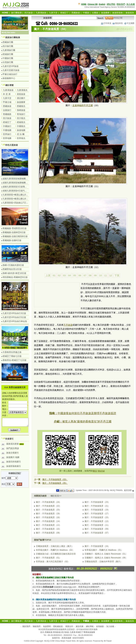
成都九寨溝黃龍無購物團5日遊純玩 (19, 183)
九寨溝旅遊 (41, 13)
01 (54, 275)
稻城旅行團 (8, 54)
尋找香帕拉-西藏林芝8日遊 (15, 277)
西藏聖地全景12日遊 (12, 269)
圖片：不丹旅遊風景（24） (49, 502)
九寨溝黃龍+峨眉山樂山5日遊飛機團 (20, 195)
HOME (84, 4)
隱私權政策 (58, 626)
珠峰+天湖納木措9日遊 (13, 265)
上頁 (48, 275)
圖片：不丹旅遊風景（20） (49, 510)
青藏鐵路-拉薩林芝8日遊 (14, 232)
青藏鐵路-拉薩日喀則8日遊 (15, 236)
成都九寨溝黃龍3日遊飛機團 (16, 187)
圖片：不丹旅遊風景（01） (49, 558)
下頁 (117, 275)
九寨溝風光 (22, 90)
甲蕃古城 (7, 102)
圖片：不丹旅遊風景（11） (97, 525)
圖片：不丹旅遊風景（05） (55, 483)
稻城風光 (21, 122)
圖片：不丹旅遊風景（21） (97, 506)
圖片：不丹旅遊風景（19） (97, 510)
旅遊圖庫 (105, 13)
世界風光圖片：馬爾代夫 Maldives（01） (104, 550)
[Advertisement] (50, 295)
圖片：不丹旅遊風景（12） (49, 525)
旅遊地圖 (21, 130)
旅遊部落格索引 (11, 467)
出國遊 (95, 13)
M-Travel (108, 641)
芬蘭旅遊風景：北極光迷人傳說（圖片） (55, 546)
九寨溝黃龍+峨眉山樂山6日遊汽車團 (20, 199)
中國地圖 (7, 130)
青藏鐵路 (7, 114)
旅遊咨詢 (130, 13)
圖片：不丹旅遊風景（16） (49, 517)
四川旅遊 (29, 13)
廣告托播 (80, 626)
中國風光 (21, 126)
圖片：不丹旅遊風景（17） (97, 514)
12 (111, 275)
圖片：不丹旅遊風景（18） (49, 514)
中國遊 (86, 13)
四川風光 (21, 118)
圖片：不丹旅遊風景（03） (55, 479)
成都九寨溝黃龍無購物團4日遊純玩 (19, 179)
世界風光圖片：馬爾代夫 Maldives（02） (55, 550)
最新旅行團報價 (13, 37)
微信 (95, 471)
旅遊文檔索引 (10, 453)
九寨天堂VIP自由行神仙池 (15, 321)
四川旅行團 (8, 46)
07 (85, 275)
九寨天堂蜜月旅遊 (11, 70)
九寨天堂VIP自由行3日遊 (14, 313)
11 (105, 275)
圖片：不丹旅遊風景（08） (49, 533)
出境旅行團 (8, 62)
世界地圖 (7, 138)
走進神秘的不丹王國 (83, 105)
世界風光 (21, 138)
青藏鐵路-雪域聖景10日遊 (15, 228)
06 (80, 275)
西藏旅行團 (8, 42)
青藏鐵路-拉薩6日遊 (12, 240)
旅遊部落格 (118, 13)
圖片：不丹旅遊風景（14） (49, 521)
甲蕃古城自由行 (10, 74)
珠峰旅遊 (21, 110)
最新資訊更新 (14, 444)
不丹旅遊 (68, 325)
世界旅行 (7, 134)
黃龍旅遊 (21, 94)
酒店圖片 (21, 98)
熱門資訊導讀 (10, 449)
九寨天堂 (53, 13)
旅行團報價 (16, 13)
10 (100, 275)
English (102, 4)
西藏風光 (21, 106)
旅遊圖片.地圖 (10, 458)
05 (75, 275)
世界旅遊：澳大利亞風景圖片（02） (53, 562)
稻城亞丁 (65, 13)
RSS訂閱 (114, 18)
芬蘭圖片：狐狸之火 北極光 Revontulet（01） (106, 554)
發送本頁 (118, 23)
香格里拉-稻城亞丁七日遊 (14, 360)
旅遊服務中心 (9, 78)
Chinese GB (93, 4)
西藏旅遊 (76, 13)
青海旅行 (21, 114)
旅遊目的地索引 (11, 462)
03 (65, 275)
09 (95, 275)
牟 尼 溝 (7, 94)
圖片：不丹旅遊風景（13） (97, 521)
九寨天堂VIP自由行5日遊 (14, 317)
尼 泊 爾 (21, 134)
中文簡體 (129, 23)
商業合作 (69, 626)
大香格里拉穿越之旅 (12, 352)
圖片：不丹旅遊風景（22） (49, 506)
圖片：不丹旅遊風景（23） (97, 502)
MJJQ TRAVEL (117, 490)
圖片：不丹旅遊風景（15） (97, 517)
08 (90, 275)
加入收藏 (131, 4)
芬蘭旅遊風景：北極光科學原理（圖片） (103, 562)
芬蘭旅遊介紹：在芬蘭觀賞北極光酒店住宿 (56, 554)
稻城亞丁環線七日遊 (12, 356)
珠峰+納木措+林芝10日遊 (14, 273)
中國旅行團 (8, 58)
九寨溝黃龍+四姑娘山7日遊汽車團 (18, 203)
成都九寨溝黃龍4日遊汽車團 (16, 191)
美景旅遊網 (66, 638)
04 (70, 275)
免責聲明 (47, 626)
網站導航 (111, 4)
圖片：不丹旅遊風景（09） (97, 529)
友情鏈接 (100, 626)
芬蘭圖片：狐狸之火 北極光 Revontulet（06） (106, 558)
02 (59, 275)
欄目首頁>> (56, 496)
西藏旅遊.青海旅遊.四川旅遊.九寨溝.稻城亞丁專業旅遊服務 (70, 632)
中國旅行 (7, 126)
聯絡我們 (121, 4)
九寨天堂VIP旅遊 (11, 66)
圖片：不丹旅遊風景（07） (97, 533)
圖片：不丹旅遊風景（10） (49, 529)
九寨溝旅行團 (9, 50)
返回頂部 (129, 490)
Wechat (101, 471)
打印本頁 (106, 23)
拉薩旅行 (7, 110)
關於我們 (26, 626)
